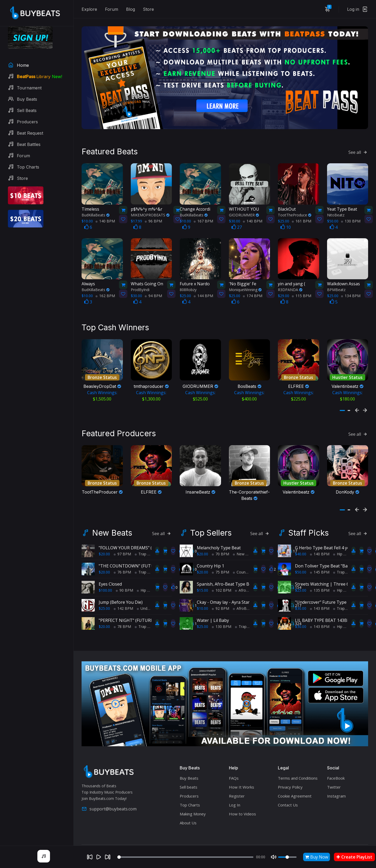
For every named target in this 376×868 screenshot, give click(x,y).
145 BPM (320, 570)
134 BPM (351, 294)
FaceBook (336, 776)
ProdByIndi (140, 288)
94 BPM (153, 294)
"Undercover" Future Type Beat (326, 601)
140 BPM (105, 219)
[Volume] (287, 857)
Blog (131, 9)
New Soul (243, 552)
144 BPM (203, 294)
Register (237, 794)
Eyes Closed (110, 582)
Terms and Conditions (298, 776)
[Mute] (274, 857)
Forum (112, 9)
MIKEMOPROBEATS (150, 213)
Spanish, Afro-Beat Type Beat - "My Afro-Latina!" (245, 582)
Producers (189, 794)
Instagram (336, 794)
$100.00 (105, 589)
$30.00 (301, 607)
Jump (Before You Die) (121, 601)
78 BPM (122, 625)
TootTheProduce (295, 213)
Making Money (193, 812)
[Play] (99, 857)
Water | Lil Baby (213, 619)
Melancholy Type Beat (219, 546)
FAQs (234, 776)
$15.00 (202, 589)
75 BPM (220, 570)
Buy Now (317, 857)
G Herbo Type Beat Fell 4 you (324, 546)
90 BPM (124, 589)
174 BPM (253, 294)
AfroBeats (245, 589)
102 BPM (222, 589)
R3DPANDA (290, 288)
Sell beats (189, 785)
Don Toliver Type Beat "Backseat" (328, 564)
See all (358, 150)
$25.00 (104, 607)
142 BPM (123, 607)
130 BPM (351, 219)
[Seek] (185, 857)
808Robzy (188, 288)
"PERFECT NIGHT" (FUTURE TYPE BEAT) (138, 619)
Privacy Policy (290, 785)
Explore (89, 9)
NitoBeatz (336, 213)
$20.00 (104, 552)
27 (237, 225)
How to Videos (242, 812)
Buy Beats (189, 776)
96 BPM (153, 219)
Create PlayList (354, 857)
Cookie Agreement (295, 794)
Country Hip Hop (249, 570)
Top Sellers (211, 531)
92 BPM (220, 607)
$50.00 (301, 570)
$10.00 (202, 607)
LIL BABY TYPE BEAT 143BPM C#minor (334, 619)
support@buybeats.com (109, 807)
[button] (342, 408)
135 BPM (320, 589)
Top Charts (190, 803)
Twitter (334, 785)
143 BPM (320, 607)
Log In (235, 803)
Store (148, 9)
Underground (150, 607)
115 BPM (302, 294)
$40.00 (301, 552)
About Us (188, 821)
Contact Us (288, 803)
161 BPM (302, 219)
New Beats (112, 531)
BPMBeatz (336, 288)
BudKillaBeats (96, 213)
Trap (141, 552)
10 (286, 225)
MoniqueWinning (245, 288)
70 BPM (220, 552)
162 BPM (105, 294)
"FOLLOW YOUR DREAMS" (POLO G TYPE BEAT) (145, 546)
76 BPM (122, 570)
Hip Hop (146, 589)
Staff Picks (309, 531)
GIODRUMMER (244, 213)
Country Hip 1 (210, 564)
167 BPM (203, 219)
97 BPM (122, 552)
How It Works (242, 785)
